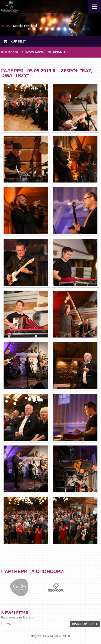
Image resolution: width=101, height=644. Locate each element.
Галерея (12, 71)
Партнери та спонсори (32, 571)
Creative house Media (57, 636)
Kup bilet (15, 41)
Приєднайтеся (83, 624)
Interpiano (10, 52)
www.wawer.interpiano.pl (47, 52)
